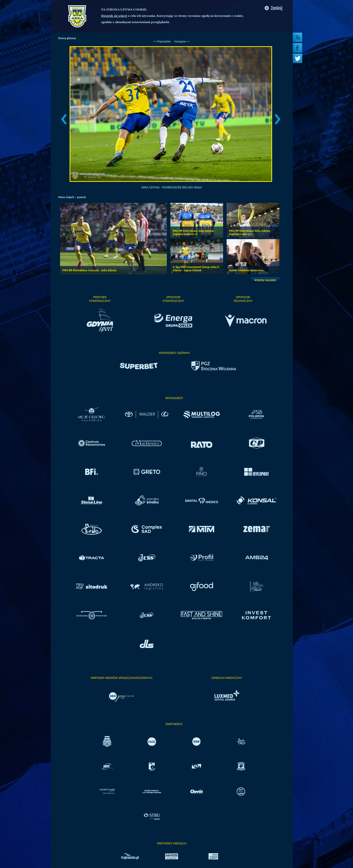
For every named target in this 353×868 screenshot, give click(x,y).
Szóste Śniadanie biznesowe (246, 270)
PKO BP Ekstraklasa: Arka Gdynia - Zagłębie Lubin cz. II (194, 232)
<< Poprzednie (162, 41)
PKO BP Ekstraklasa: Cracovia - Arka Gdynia (90, 270)
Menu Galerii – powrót (72, 197)
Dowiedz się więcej (114, 16)
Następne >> (182, 41)
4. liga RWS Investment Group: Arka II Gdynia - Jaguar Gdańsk (196, 268)
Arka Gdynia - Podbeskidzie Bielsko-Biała (172, 187)
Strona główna (67, 38)
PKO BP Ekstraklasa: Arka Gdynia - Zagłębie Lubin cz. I (250, 232)
